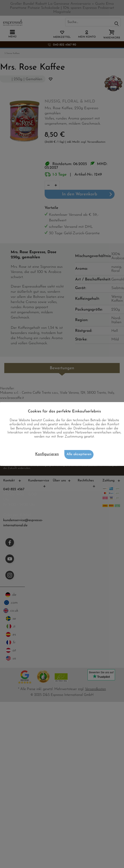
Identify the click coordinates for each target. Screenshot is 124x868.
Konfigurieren (47, 454)
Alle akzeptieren (79, 454)
